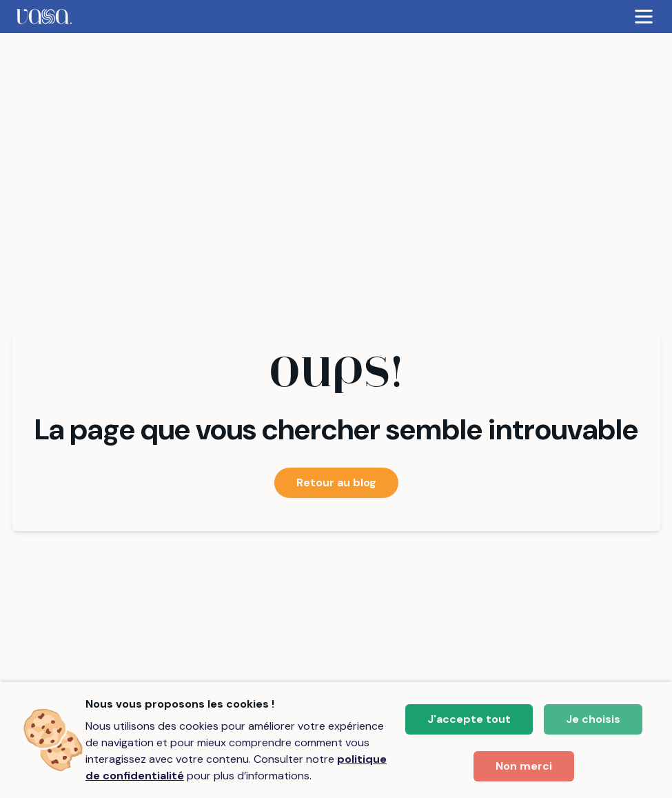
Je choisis (593, 719)
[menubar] (336, 17)
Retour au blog (336, 482)
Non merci (524, 766)
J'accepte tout (469, 719)
